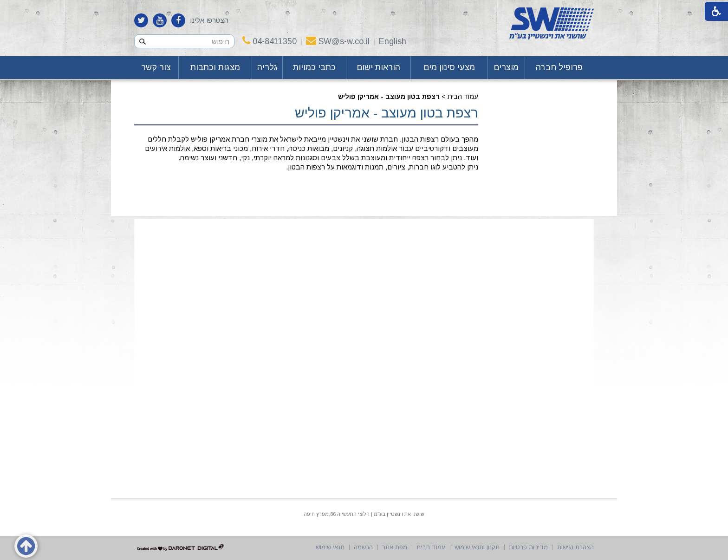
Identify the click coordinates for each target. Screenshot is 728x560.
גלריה (267, 67)
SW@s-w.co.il (338, 41)
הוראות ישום (378, 67)
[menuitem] (559, 68)
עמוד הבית (463, 97)
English (393, 41)
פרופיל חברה (559, 67)
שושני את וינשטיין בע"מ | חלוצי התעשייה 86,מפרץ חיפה (364, 514)
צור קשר (156, 67)
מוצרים (506, 67)
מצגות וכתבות (215, 67)
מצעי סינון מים (449, 67)
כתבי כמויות (314, 67)
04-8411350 (270, 41)
